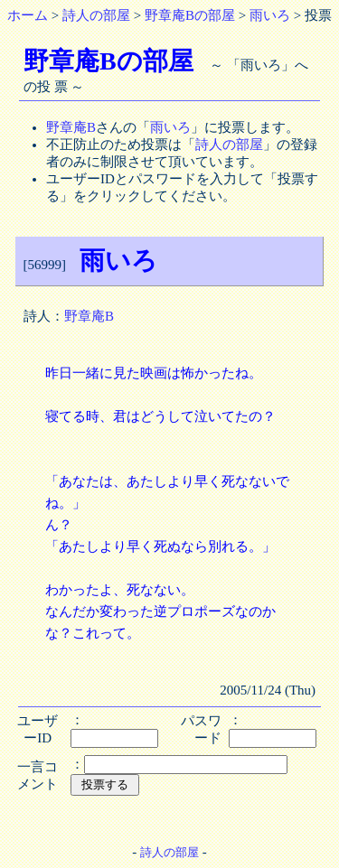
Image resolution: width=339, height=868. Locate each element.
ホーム (28, 15)
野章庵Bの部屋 (190, 15)
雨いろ (270, 15)
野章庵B (71, 127)
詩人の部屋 (96, 15)
